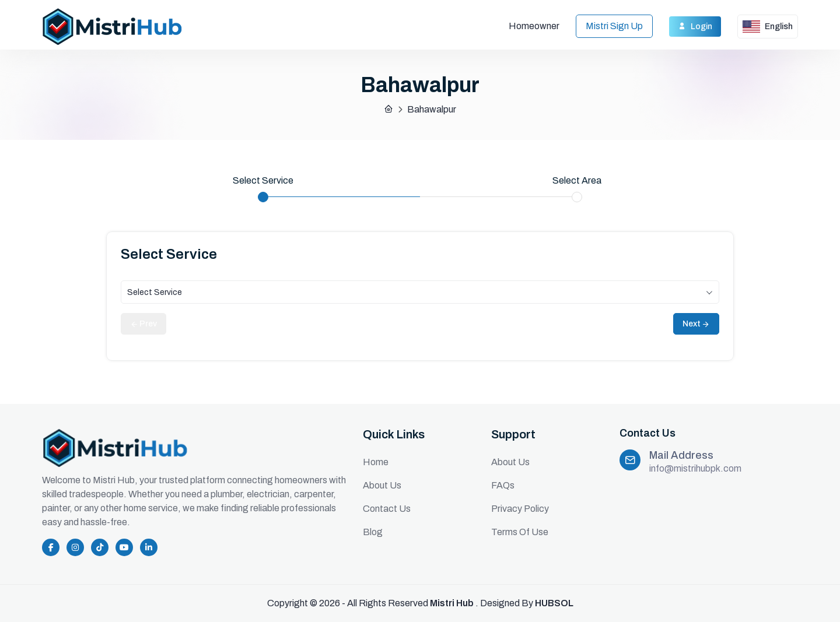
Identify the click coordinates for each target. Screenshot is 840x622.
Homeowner (534, 26)
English (768, 27)
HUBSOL (554, 603)
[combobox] (420, 292)
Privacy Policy (520, 509)
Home (376, 462)
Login (695, 26)
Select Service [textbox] (155, 292)
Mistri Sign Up (614, 26)
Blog (373, 532)
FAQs (503, 485)
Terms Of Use (520, 532)
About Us (382, 485)
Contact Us (387, 509)
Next (696, 324)
